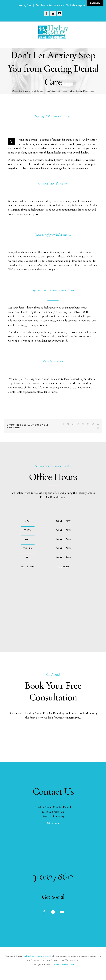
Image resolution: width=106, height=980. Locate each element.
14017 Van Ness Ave (53, 812)
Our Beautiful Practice (49, 5)
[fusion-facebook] (44, 912)
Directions (53, 823)
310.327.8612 (25, 5)
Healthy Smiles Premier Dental (37, 956)
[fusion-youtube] (62, 912)
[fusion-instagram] (53, 912)
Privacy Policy (68, 965)
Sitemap (57, 965)
